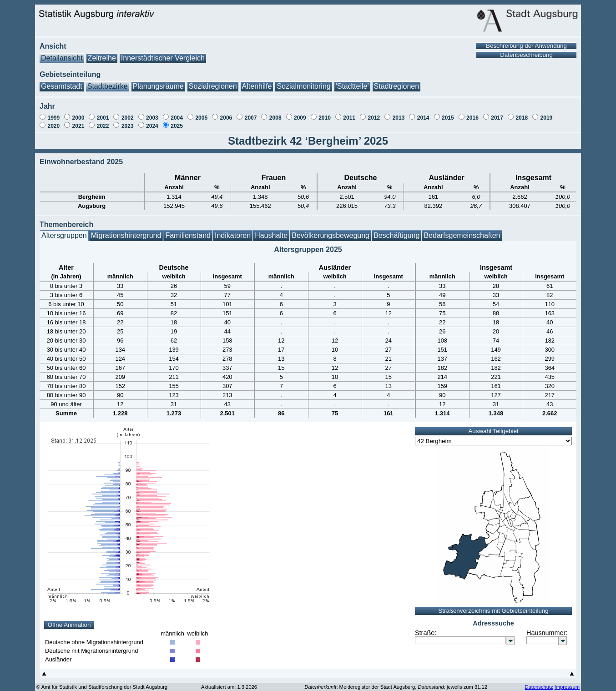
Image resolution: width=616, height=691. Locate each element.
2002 (128, 113)
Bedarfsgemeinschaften (462, 231)
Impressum (567, 682)
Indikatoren (233, 231)
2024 (152, 121)
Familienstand (188, 231)
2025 (177, 121)
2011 (349, 113)
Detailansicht (62, 53)
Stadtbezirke (108, 82)
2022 (103, 121)
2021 (78, 121)
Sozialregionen (213, 82)
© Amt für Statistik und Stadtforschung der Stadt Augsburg (102, 682)
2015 (448, 113)
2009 (300, 113)
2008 (275, 113)
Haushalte (271, 231)
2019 (547, 113)
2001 (103, 113)
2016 (472, 113)
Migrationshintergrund (126, 231)
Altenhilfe (257, 82)
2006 (226, 113)
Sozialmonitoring (303, 82)
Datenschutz (539, 682)
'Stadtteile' (352, 82)
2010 (325, 113)
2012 (374, 113)
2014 (423, 113)
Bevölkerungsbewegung (331, 231)
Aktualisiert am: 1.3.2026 (229, 682)
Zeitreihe (102, 53)
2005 (201, 113)
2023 (128, 121)
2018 (522, 113)
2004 (177, 113)
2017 (497, 113)
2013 (399, 113)
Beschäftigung (396, 231)
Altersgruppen (64, 231)
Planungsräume (158, 82)
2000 (78, 113)
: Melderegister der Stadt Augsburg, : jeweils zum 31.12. (396, 682)
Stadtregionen (397, 82)
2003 (152, 113)
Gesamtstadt (62, 82)
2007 (251, 113)
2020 (53, 121)
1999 (53, 113)
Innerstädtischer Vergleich (163, 53)
